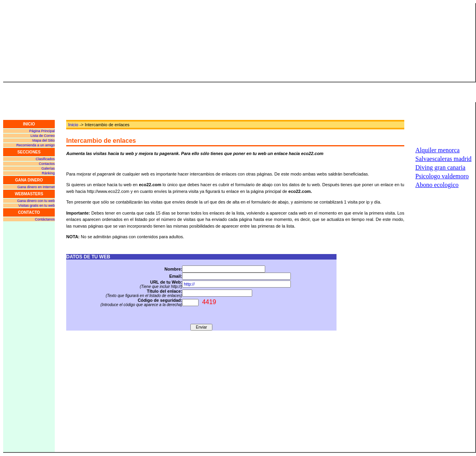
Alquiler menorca (437, 150)
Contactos (47, 164)
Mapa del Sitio (44, 140)
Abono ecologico (437, 185)
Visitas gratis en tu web (37, 206)
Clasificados (45, 159)
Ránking (48, 173)
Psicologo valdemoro (442, 176)
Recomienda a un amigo (35, 145)
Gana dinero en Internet (36, 187)
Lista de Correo (43, 136)
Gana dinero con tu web (36, 201)
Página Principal (42, 131)
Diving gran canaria (440, 167)
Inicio (73, 125)
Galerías (48, 168)
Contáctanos (45, 219)
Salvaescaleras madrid (443, 159)
